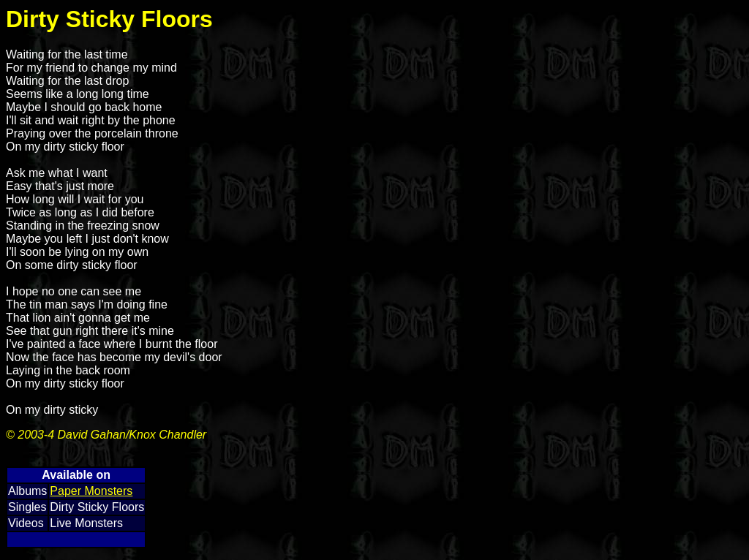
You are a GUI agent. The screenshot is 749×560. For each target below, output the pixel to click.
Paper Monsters (91, 491)
